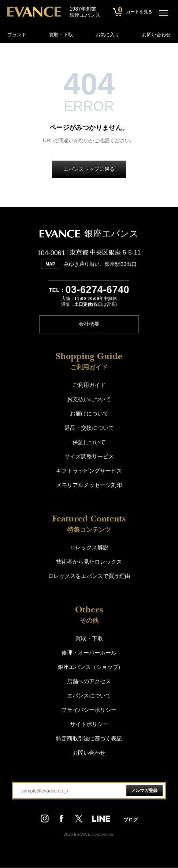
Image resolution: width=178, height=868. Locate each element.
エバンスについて (89, 696)
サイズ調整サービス (89, 457)
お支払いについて (89, 400)
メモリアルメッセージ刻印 (89, 485)
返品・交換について (89, 428)
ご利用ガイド (89, 385)
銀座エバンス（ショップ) (89, 667)
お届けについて (89, 414)
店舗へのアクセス (89, 682)
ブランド (17, 35)
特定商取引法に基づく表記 (89, 739)
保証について (89, 442)
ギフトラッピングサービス (89, 471)
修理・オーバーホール (89, 653)
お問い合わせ (156, 35)
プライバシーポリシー (89, 710)
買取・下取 (61, 35)
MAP (50, 264)
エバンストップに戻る (89, 169)
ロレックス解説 (89, 548)
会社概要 (89, 325)
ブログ (131, 820)
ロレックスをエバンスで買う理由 (89, 576)
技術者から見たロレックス (89, 562)
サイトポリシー (89, 724)
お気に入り (107, 35)
